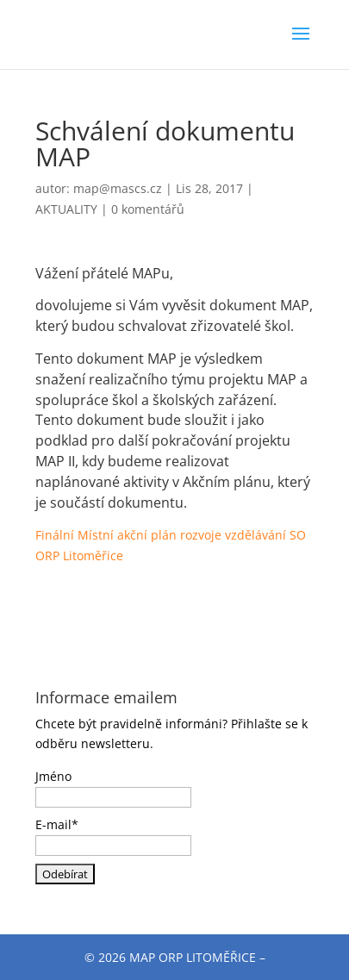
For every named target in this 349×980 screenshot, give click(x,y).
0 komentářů (148, 209)
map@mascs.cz (118, 188)
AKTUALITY (66, 209)
